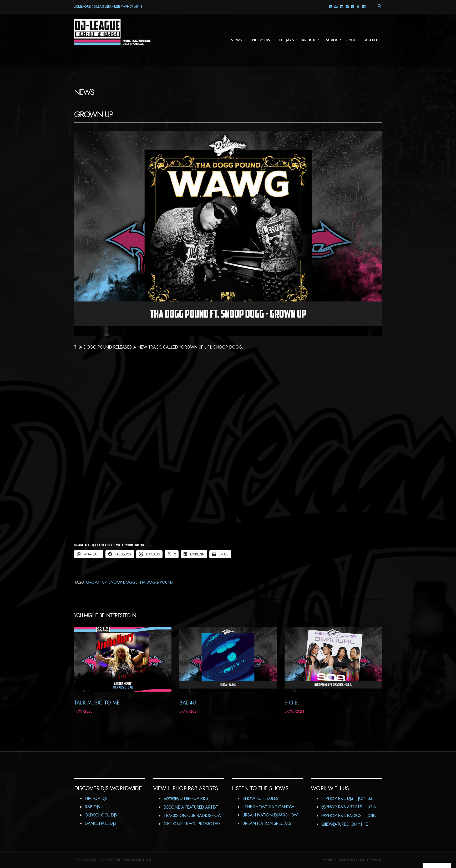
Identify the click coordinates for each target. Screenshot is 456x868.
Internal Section (135, 860)
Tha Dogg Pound (155, 582)
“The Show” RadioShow (268, 807)
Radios (331, 40)
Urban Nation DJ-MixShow (270, 815)
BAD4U (188, 703)
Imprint (329, 860)
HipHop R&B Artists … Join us (349, 807)
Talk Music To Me (97, 703)
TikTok (358, 6)
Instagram (330, 6)
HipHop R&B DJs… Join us (347, 798)
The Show (260, 40)
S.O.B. (292, 703)
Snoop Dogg (122, 582)
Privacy (374, 860)
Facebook (353, 6)
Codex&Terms (351, 860)
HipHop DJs (96, 798)
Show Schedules (260, 798)
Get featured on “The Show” (344, 824)
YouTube (341, 6)
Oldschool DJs (101, 815)
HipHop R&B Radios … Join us (349, 816)
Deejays (286, 40)
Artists (309, 40)
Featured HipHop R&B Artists (186, 799)
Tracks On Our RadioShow (193, 816)
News (236, 40)
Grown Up (96, 582)
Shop (351, 40)
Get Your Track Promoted (192, 824)
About (371, 40)
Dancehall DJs (100, 823)
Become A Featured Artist (191, 807)
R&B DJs (92, 807)
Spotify (347, 6)
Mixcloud (336, 6)
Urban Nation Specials (267, 823)
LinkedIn (364, 6)
